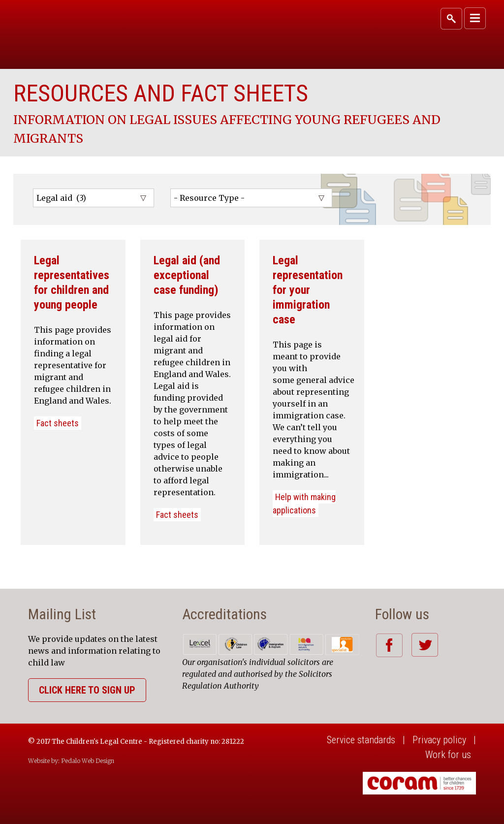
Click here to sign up (87, 690)
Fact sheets (58, 423)
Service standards (361, 740)
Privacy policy (439, 740)
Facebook (389, 645)
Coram (76, 29)
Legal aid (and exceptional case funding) (187, 275)
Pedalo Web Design (88, 761)
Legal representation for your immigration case (308, 290)
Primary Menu (475, 18)
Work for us (448, 755)
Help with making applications (304, 504)
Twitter (425, 645)
